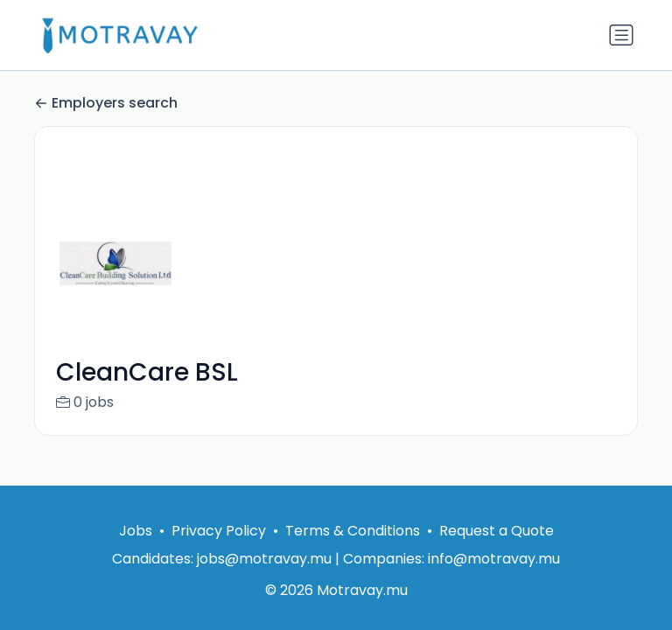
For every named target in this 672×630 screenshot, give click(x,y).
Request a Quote (497, 531)
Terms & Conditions (353, 531)
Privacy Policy (219, 531)
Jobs (136, 531)
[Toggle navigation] (621, 35)
